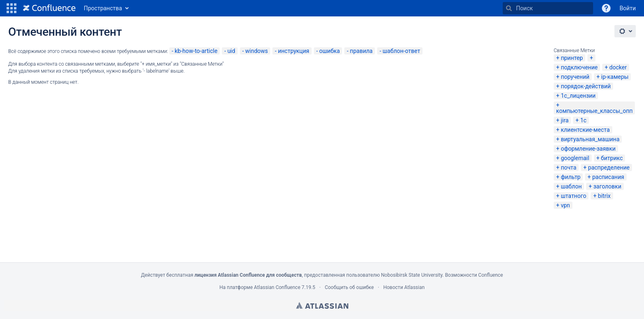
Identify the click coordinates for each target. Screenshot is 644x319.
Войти (628, 8)
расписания (608, 177)
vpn (565, 205)
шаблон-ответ (401, 51)
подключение (579, 67)
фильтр (570, 177)
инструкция (294, 51)
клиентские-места (585, 130)
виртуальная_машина (590, 139)
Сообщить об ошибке (349, 287)
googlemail (575, 158)
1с (583, 120)
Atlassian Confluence (277, 287)
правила (361, 51)
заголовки (607, 186)
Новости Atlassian (404, 287)
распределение (609, 168)
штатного (573, 196)
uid (231, 51)
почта (568, 168)
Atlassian (322, 305)
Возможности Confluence (474, 275)
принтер (572, 58)
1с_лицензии (578, 96)
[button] (11, 8)
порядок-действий (586, 86)
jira (565, 120)
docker (618, 67)
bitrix (604, 196)
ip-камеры (615, 77)
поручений (575, 77)
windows (256, 51)
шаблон (571, 186)
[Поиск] (509, 8)
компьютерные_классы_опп (594, 111)
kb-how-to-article (196, 51)
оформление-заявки (588, 149)
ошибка (329, 51)
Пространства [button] (103, 8)
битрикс (612, 158)
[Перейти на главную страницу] (49, 8)
